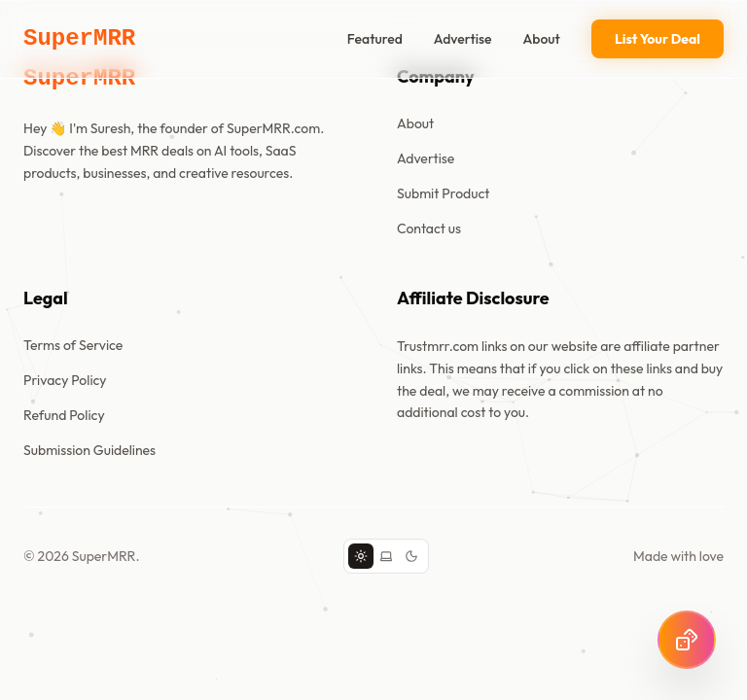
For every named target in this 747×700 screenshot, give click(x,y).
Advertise (463, 39)
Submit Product (443, 193)
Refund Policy (64, 415)
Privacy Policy (65, 380)
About (542, 39)
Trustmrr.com (438, 346)
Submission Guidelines (89, 450)
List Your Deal (658, 39)
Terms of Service (73, 345)
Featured (375, 39)
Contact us (429, 228)
